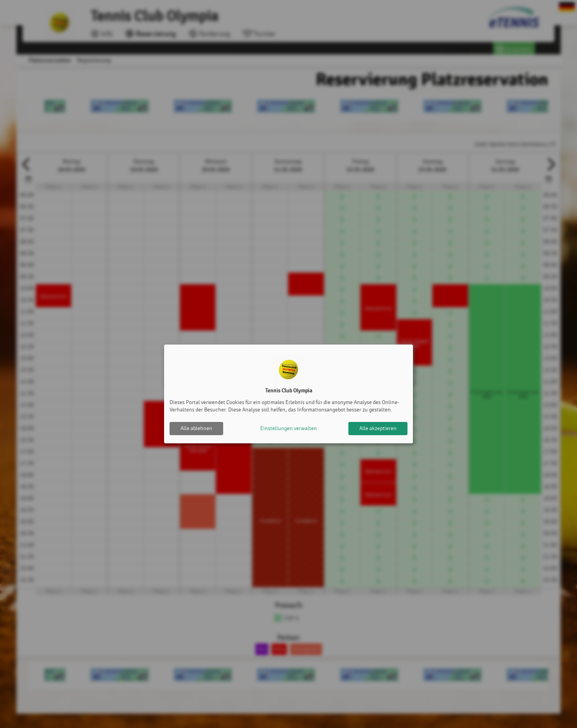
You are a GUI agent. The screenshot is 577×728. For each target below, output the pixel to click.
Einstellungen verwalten (288, 428)
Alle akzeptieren (378, 428)
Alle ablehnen (196, 428)
